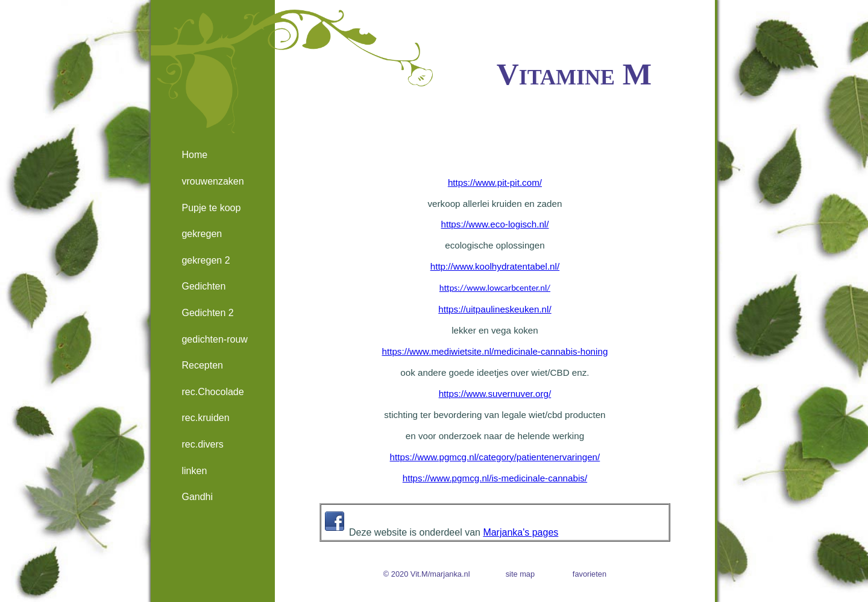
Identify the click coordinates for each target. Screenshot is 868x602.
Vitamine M (574, 74)
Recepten (202, 365)
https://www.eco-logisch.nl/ (495, 224)
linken (194, 471)
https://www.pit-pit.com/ (495, 182)
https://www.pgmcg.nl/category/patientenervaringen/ (495, 457)
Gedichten (203, 286)
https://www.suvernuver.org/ (495, 394)
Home (194, 155)
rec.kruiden (205, 418)
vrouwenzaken (212, 181)
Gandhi (197, 497)
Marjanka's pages (520, 532)
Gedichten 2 (207, 313)
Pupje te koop (211, 208)
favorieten (590, 574)
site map (520, 574)
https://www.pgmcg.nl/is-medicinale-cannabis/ (495, 478)
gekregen (202, 234)
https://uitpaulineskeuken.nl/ (495, 309)
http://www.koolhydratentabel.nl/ (495, 266)
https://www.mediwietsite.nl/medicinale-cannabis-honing (495, 351)
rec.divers (202, 444)
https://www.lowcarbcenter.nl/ (495, 288)
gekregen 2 (206, 260)
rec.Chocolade (212, 392)
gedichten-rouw (214, 339)
